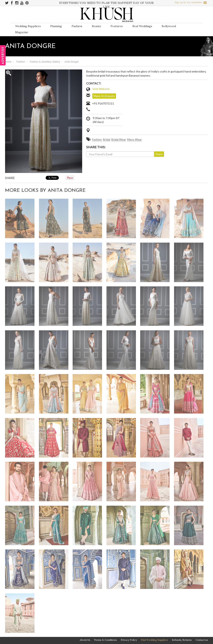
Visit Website (101, 89)
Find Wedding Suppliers (154, 640)
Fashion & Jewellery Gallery (45, 62)
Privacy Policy (129, 640)
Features (117, 26)
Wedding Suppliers (28, 26)
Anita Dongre (72, 62)
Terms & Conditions (105, 640)
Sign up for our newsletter (191, 2)
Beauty (96, 26)
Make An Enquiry (104, 96)
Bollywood (169, 26)
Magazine (22, 32)
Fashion (77, 26)
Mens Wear (134, 140)
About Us (85, 640)
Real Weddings (142, 26)
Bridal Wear (119, 140)
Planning (56, 26)
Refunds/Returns (182, 640)
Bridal (107, 140)
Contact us (202, 640)
